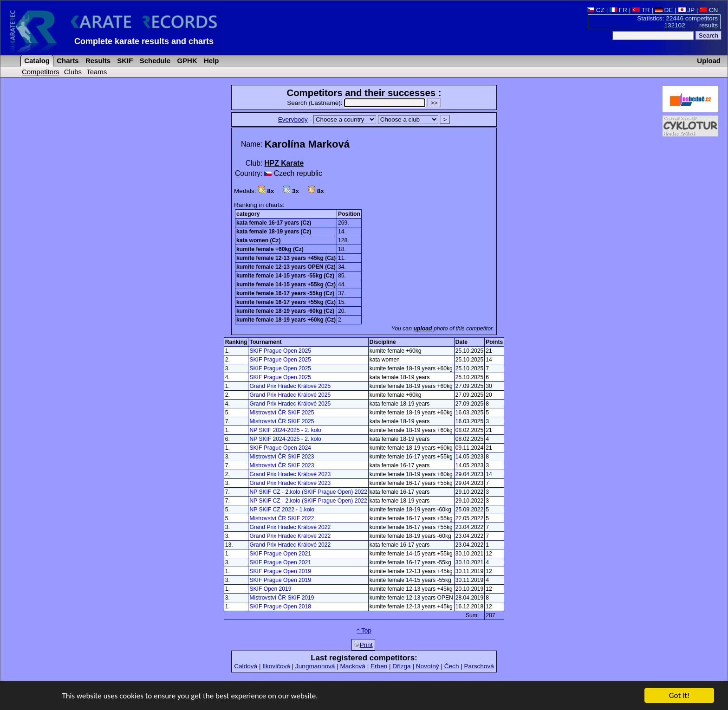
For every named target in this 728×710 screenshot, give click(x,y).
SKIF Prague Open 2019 (280, 571)
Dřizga (401, 666)
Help (211, 61)
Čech (452, 666)
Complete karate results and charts (144, 41)
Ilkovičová (276, 666)
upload (422, 329)
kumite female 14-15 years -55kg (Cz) (285, 276)
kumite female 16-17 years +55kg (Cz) (286, 302)
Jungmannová (315, 666)
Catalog (36, 61)
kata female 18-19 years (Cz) (274, 232)
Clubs (73, 72)
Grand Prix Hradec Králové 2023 (290, 474)
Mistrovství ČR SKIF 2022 (282, 518)
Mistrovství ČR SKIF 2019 (282, 598)
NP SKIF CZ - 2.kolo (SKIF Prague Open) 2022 (308, 492)
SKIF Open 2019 (270, 589)
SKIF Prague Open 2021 (280, 554)
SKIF (124, 61)
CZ (596, 10)
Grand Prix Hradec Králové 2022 (290, 527)
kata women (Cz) (258, 240)
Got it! (679, 696)
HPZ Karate (284, 163)
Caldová (246, 666)
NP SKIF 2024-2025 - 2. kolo (285, 430)
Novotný (428, 666)
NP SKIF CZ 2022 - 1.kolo (282, 510)
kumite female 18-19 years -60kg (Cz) (285, 311)
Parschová (479, 666)
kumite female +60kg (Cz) (270, 249)
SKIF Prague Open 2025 (280, 351)
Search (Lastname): (357, 103)
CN (709, 10)
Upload (709, 61)
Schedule (154, 61)
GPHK (186, 61)
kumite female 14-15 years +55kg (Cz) (286, 284)
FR (618, 10)
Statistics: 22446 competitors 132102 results (677, 22)
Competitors (41, 72)
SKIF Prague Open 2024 (280, 448)
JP (686, 10)
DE (664, 10)
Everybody (293, 119)
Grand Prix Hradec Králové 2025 (290, 386)
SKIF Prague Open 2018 (280, 607)
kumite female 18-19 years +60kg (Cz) (286, 320)
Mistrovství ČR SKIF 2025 (282, 413)
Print (363, 645)
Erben (379, 666)
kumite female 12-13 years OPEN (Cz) (286, 267)
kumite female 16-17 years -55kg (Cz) (285, 293)
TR (641, 10)
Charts (67, 61)
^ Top (364, 630)
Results (97, 61)
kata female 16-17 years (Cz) (274, 223)
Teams (97, 72)
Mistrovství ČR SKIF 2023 (282, 457)
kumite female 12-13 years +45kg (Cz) (286, 258)
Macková (352, 666)
